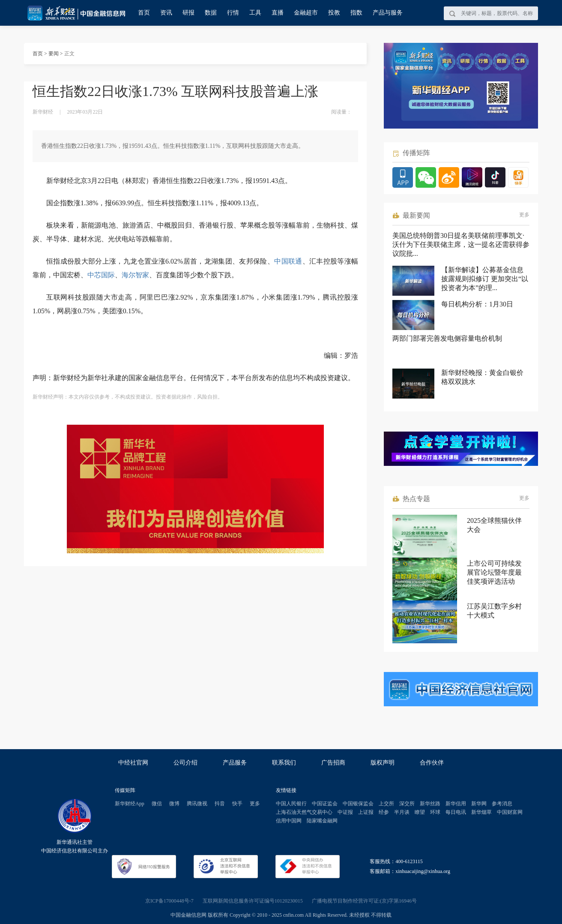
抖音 (220, 804)
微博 (174, 804)
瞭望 (420, 812)
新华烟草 (481, 812)
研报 (188, 13)
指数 (356, 13)
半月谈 (402, 812)
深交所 (407, 804)
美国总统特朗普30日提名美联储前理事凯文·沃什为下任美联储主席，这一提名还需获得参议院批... (461, 244)
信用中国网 (289, 821)
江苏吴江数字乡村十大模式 (494, 611)
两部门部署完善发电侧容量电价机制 (447, 338)
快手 (237, 804)
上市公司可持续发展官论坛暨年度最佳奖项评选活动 (494, 572)
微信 (157, 804)
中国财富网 (510, 812)
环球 (435, 812)
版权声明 (383, 763)
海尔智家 (135, 275)
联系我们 (284, 763)
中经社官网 (133, 763)
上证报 (366, 812)
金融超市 (306, 13)
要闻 (54, 54)
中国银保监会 (358, 804)
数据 (211, 13)
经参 (384, 812)
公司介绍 (185, 763)
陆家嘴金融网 (322, 821)
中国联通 (288, 261)
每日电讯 (456, 812)
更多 (524, 215)
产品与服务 (388, 13)
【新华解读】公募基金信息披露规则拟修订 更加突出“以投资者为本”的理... (485, 279)
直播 (278, 13)
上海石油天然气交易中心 (304, 812)
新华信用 (456, 804)
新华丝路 (430, 804)
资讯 (166, 13)
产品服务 (235, 763)
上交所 (386, 804)
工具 (255, 13)
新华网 (479, 804)
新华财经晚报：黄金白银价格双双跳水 (482, 377)
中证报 (345, 812)
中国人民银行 (291, 804)
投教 (334, 13)
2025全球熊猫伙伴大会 (494, 525)
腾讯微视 (197, 804)
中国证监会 (325, 804)
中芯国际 (101, 275)
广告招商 (333, 763)
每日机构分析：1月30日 (477, 304)
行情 (233, 13)
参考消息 (502, 804)
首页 (144, 13)
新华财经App (130, 804)
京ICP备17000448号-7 (169, 901)
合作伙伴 (432, 763)
